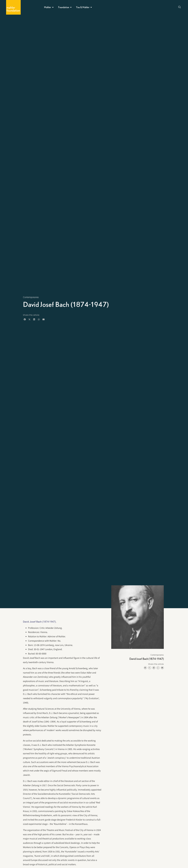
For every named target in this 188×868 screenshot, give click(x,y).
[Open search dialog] (180, 7)
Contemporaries (31, 297)
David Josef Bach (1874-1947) (39, 622)
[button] (25, 319)
